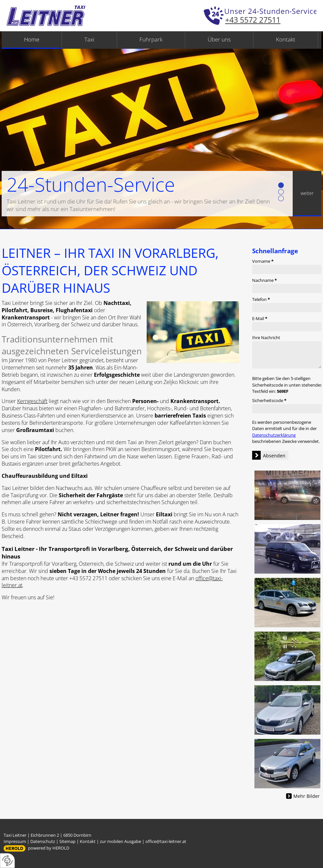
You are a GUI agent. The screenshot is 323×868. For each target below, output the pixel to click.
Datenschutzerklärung (274, 435)
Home (32, 39)
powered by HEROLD (49, 848)
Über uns (219, 39)
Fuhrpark (151, 39)
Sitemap (67, 841)
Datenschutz (43, 841)
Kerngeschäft (32, 401)
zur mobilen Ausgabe (120, 841)
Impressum (15, 841)
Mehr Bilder (307, 796)
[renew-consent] (7, 861)
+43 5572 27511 (253, 20)
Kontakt (286, 39)
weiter (307, 193)
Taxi (89, 39)
